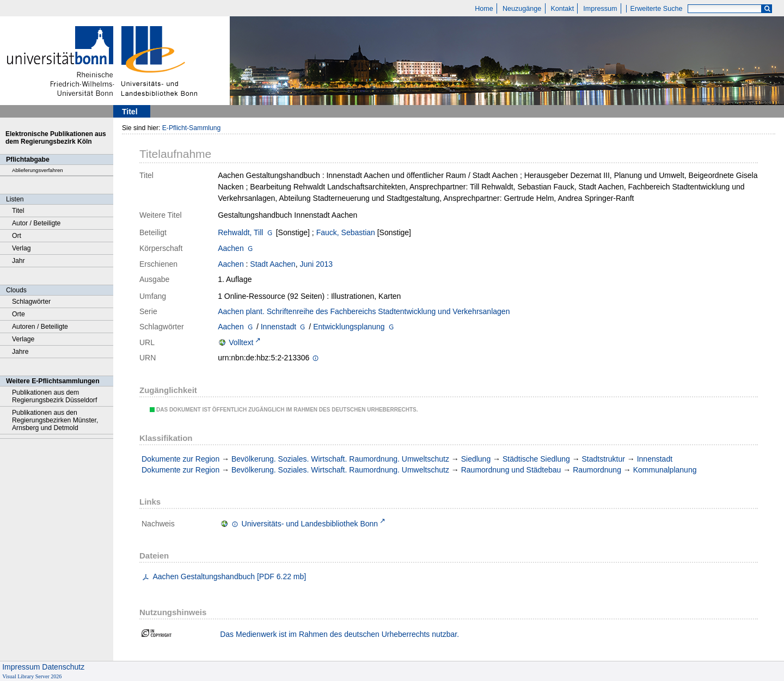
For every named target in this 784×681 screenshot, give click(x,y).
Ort (17, 236)
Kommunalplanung (665, 470)
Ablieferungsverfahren (38, 170)
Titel (18, 211)
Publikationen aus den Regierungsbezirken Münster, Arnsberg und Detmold (55, 420)
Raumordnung (597, 470)
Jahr (19, 261)
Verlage (23, 339)
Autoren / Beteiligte (40, 327)
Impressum (600, 9)
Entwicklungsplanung (349, 327)
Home (484, 9)
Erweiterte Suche (657, 9)
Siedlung (476, 459)
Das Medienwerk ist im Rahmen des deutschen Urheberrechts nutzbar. (339, 634)
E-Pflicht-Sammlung (192, 128)
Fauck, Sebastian (346, 232)
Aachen (231, 248)
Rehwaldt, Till (240, 232)
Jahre (20, 352)
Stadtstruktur (604, 459)
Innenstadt (278, 327)
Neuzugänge (522, 9)
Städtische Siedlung (536, 459)
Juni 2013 (316, 264)
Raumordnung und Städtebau (511, 470)
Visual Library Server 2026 (32, 676)
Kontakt (562, 9)
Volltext (241, 342)
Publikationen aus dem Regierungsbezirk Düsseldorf (54, 396)
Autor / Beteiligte (36, 223)
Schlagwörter (31, 302)
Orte (19, 314)
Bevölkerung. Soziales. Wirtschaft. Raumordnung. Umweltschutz (340, 459)
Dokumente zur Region (180, 459)
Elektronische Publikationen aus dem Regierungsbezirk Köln (56, 138)
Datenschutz (63, 667)
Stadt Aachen (272, 264)
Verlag (22, 248)
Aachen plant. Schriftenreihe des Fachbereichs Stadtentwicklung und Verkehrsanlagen (364, 311)
